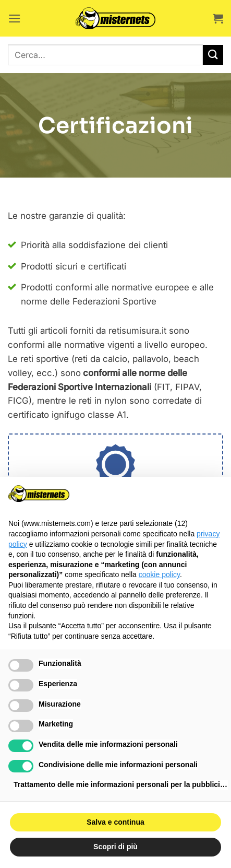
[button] (15, 19)
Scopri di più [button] (115, 847)
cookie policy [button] (159, 574)
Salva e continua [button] (115, 822)
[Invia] (213, 55)
